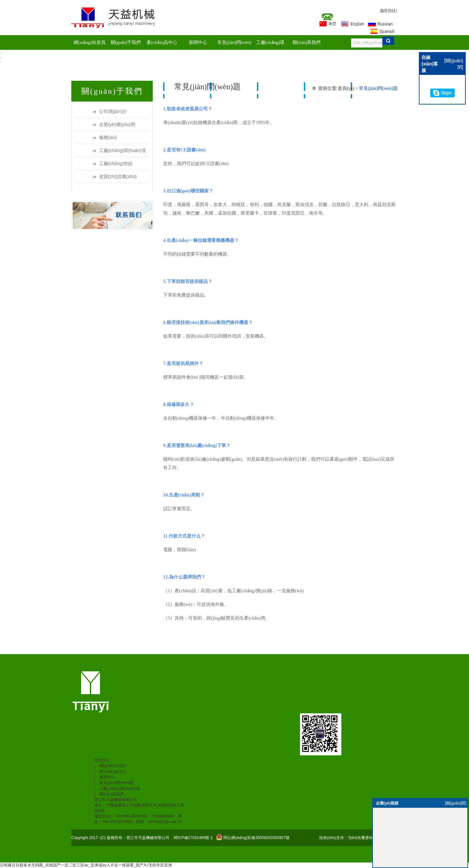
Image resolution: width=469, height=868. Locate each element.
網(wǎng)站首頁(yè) (89, 45)
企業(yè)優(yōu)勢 (117, 124)
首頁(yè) (346, 88)
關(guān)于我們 (126, 42)
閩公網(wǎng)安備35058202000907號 (256, 838)
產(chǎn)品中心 (162, 42)
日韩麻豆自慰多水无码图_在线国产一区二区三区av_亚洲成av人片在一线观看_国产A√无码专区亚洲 (86, 865)
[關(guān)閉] (455, 803)
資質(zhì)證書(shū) (118, 176)
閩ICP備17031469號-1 (193, 838)
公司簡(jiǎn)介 (113, 111)
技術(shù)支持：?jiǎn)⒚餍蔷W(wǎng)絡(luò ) (358, 838)
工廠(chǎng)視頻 (116, 163)
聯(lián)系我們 (306, 42)
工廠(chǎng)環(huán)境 (270, 45)
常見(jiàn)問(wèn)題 (234, 45)
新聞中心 (198, 42)
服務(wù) (108, 137)
